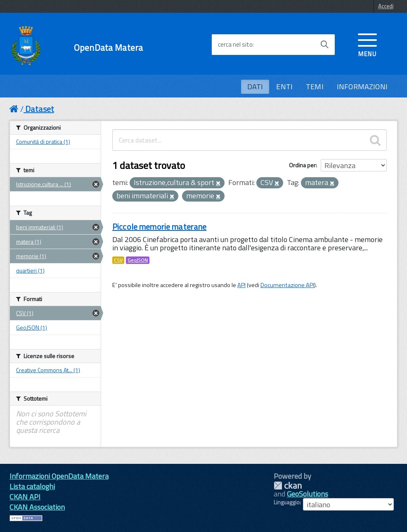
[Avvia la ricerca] (324, 45)
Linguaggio (287, 502)
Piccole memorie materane (159, 227)
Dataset (40, 109)
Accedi (386, 6)
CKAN (288, 486)
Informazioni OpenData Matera (59, 476)
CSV (118, 260)
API (241, 285)
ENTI (284, 87)
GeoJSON (138, 260)
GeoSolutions (308, 494)
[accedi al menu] (367, 44)
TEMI (315, 87)
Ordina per (302, 165)
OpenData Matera (108, 48)
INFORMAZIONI (362, 87)
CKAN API (25, 497)
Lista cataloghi (32, 486)
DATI (255, 87)
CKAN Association (37, 507)
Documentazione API (287, 285)
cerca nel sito (235, 45)
